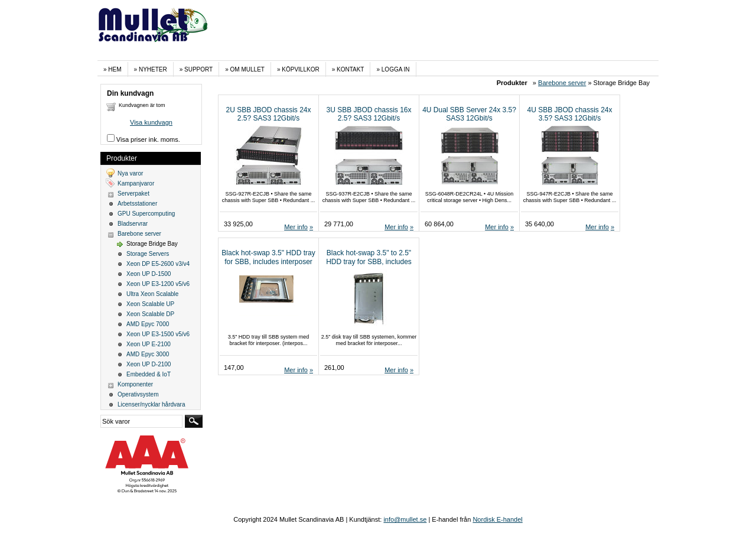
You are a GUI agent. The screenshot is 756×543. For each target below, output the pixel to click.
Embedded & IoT (149, 374)
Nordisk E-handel (497, 519)
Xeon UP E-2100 (149, 344)
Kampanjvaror (136, 183)
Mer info (296, 227)
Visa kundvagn (151, 122)
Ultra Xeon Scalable (152, 294)
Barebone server (562, 83)
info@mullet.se (405, 519)
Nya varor (130, 173)
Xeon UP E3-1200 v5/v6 (158, 284)
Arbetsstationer (137, 204)
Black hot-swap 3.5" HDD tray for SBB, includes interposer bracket (268, 261)
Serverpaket (133, 194)
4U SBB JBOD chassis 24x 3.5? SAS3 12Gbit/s (569, 114)
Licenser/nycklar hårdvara (151, 404)
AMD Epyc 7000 (148, 324)
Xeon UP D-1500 (149, 274)
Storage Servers (148, 254)
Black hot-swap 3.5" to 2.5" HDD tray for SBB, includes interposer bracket (369, 261)
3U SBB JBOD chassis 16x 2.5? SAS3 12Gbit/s (369, 114)
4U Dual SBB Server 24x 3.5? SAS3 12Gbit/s (469, 114)
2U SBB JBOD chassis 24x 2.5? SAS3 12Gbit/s (268, 114)
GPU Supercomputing (146, 214)
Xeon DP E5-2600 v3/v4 (158, 264)
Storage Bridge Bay (152, 244)
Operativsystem (138, 394)
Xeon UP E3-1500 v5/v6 (158, 334)
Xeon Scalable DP (150, 314)
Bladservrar (133, 224)
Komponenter (135, 384)
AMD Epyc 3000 (148, 354)
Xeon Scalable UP (150, 304)
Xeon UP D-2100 (149, 364)
